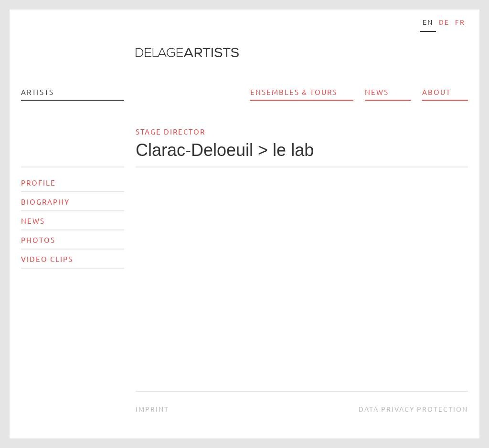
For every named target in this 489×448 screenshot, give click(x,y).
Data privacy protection (413, 409)
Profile (38, 182)
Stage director (170, 131)
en (428, 22)
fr (460, 22)
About (436, 92)
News (377, 92)
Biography (45, 202)
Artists (37, 92)
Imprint (152, 409)
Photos (38, 240)
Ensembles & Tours (294, 92)
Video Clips (47, 259)
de (444, 22)
